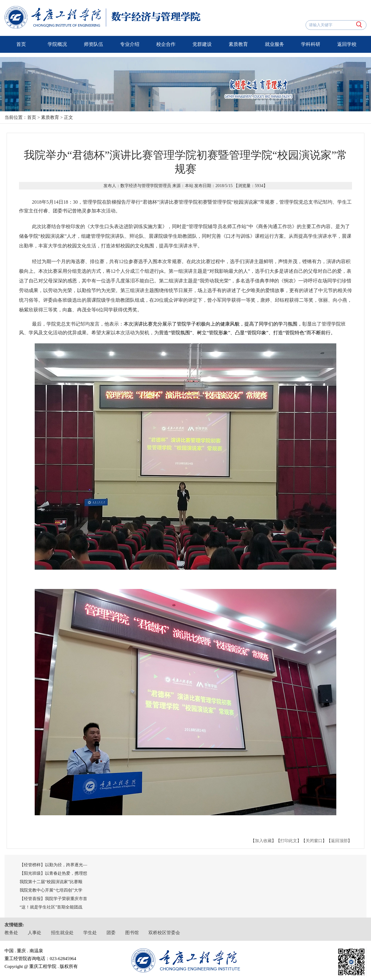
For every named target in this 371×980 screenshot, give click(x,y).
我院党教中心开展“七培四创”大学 (51, 890)
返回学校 (347, 44)
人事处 (35, 933)
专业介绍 (130, 44)
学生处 (90, 933)
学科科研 (311, 44)
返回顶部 (339, 841)
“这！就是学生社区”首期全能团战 (51, 907)
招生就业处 (62, 933)
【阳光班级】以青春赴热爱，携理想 (53, 873)
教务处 (11, 933)
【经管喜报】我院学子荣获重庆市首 (53, 899)
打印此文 (289, 841)
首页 (21, 44)
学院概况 (57, 44)
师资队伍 (94, 44)
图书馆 (132, 933)
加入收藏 (263, 841)
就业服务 (274, 44)
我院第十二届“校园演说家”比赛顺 (51, 882)
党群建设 (202, 44)
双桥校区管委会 (164, 933)
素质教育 (238, 44)
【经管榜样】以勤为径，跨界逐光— (53, 865)
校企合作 (166, 44)
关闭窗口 (314, 841)
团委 (111, 933)
